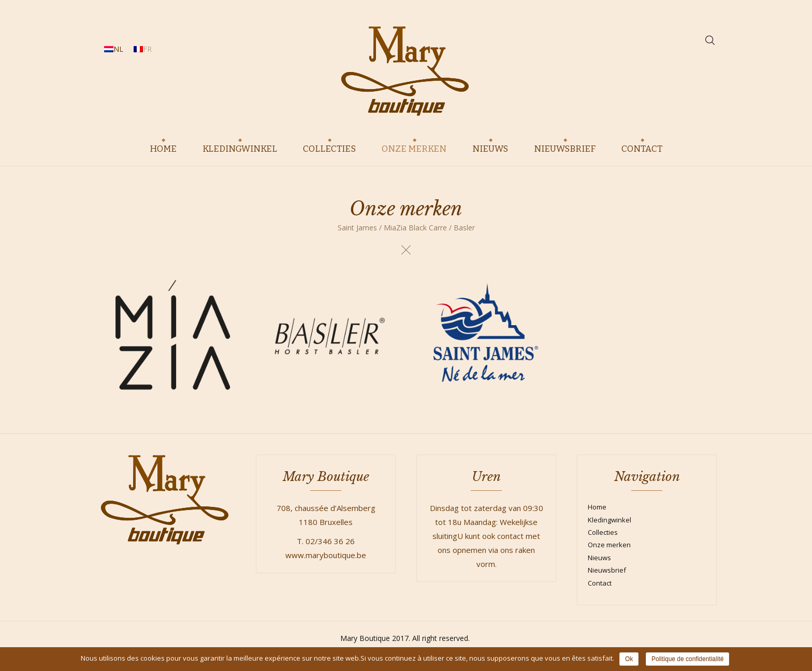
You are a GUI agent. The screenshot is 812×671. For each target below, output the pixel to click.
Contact (600, 583)
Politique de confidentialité (687, 659)
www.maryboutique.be (326, 555)
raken (525, 550)
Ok (629, 659)
